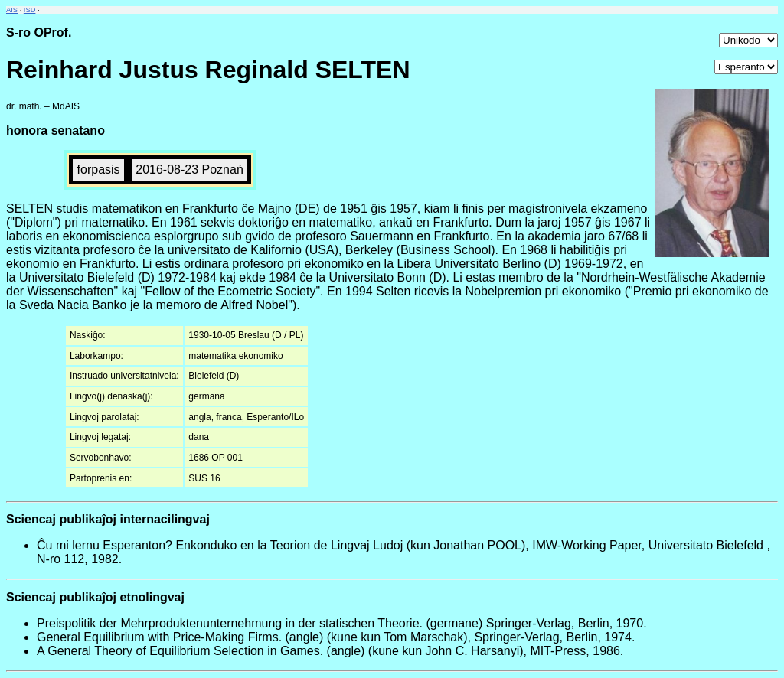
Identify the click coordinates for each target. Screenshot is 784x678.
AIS (12, 10)
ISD (30, 10)
